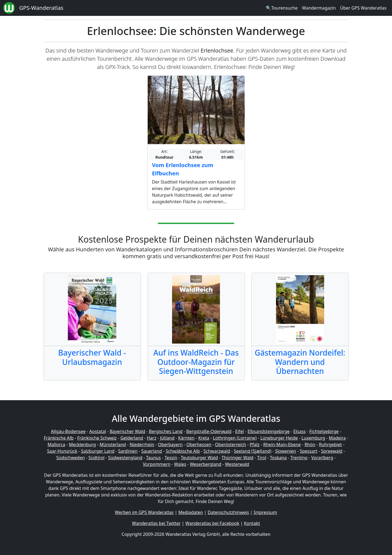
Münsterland (113, 444)
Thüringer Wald (237, 458)
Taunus (153, 458)
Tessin (171, 458)
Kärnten (186, 438)
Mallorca (56, 444)
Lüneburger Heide (279, 438)
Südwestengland (125, 458)
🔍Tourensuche (282, 8)
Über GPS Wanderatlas (363, 8)
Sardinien (128, 451)
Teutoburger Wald (199, 458)
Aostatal (98, 431)
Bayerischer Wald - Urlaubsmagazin (92, 357)
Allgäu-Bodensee (68, 431)
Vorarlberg (322, 458)
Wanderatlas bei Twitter (156, 523)
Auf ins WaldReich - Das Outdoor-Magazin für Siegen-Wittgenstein (196, 362)
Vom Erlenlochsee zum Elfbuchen (183, 169)
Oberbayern (170, 444)
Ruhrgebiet (330, 444)
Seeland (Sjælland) (253, 451)
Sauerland (152, 451)
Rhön (310, 444)
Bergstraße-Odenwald (209, 431)
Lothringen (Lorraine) (235, 438)
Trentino (299, 458)
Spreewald (332, 451)
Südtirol (96, 458)
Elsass (299, 431)
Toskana (278, 458)
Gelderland (132, 438)
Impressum (265, 512)
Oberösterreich (230, 444)
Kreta (204, 438)
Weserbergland (206, 464)
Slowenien (285, 451)
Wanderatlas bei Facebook (212, 523)
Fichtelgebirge (324, 431)
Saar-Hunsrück (62, 451)
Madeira (337, 438)
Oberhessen (199, 444)
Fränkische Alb (59, 438)
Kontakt (252, 523)
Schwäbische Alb (183, 451)
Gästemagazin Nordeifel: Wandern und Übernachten (300, 362)
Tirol (262, 458)
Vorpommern (157, 464)
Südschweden (71, 458)
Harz (151, 438)
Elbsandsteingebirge (269, 431)
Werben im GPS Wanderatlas (144, 512)
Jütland (167, 438)
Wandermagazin (319, 8)
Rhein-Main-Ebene (282, 444)
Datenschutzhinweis (228, 512)
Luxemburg (313, 438)
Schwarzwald (217, 451)
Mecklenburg (82, 444)
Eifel (240, 431)
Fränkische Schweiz (97, 438)
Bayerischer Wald (127, 431)
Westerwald (237, 464)
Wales (180, 464)
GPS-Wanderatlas (41, 8)
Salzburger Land (98, 451)
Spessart (309, 451)
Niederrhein (142, 444)
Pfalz (255, 444)
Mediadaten (191, 512)
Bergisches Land (166, 431)
